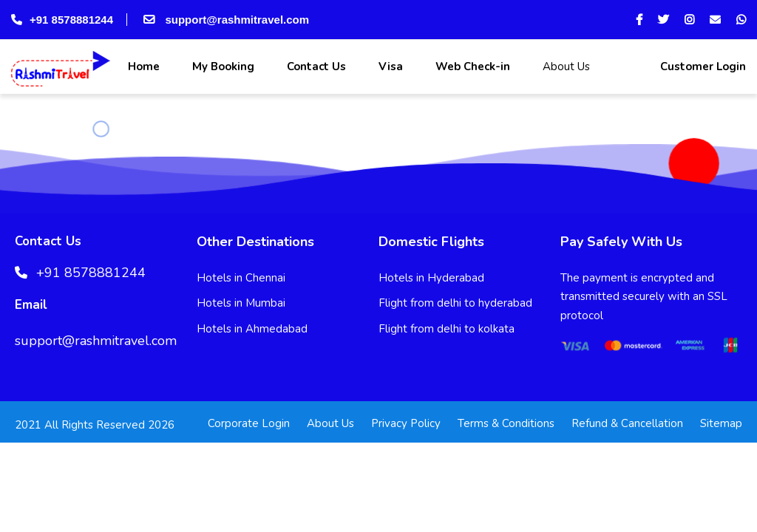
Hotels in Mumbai (241, 303)
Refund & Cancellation (627, 423)
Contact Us (315, 66)
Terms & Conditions (506, 423)
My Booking (222, 66)
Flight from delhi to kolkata (447, 329)
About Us (565, 66)
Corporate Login (249, 423)
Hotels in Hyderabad (431, 278)
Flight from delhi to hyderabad (455, 303)
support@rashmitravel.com (225, 20)
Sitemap (721, 423)
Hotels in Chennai (241, 278)
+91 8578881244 (62, 20)
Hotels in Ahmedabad (252, 329)
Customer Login (702, 66)
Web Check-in (471, 66)
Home (142, 66)
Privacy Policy (406, 423)
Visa (389, 66)
